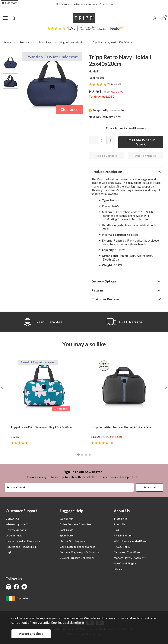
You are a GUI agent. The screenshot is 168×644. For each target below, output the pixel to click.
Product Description (107, 172)
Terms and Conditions (127, 552)
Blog (117, 530)
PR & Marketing (123, 535)
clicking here (75, 623)
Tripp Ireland (18, 598)
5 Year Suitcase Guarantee (76, 524)
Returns (97, 290)
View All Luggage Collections (77, 558)
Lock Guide (67, 530)
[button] (78, 455)
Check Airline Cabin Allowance (126, 128)
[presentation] (2, 387)
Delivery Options (104, 281)
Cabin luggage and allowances (78, 547)
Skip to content (10, 3)
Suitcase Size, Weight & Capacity (79, 552)
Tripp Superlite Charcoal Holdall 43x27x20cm (121, 427)
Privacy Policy (122, 547)
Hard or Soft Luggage (73, 541)
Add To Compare (106, 156)
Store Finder (121, 519)
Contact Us (13, 519)
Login (9, 552)
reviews (114, 84)
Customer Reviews (105, 299)
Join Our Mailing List (126, 563)
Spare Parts (67, 535)
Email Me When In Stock (141, 142)
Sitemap (119, 569)
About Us (120, 524)
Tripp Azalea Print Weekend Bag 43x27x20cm (41, 427)
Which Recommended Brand (131, 541)
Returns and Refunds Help (21, 547)
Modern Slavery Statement (130, 558)
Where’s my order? (17, 524)
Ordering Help (14, 535)
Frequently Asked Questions (23, 541)
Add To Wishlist (146, 156)
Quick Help (66, 519)
